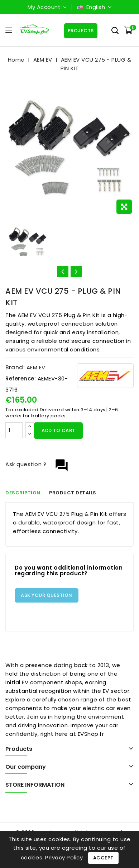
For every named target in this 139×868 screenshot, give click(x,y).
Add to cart (58, 430)
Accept (103, 858)
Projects (80, 31)
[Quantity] (14, 430)
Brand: (15, 367)
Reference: (21, 378)
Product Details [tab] (73, 493)
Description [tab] (23, 493)
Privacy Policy (64, 857)
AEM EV (36, 367)
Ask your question (47, 595)
